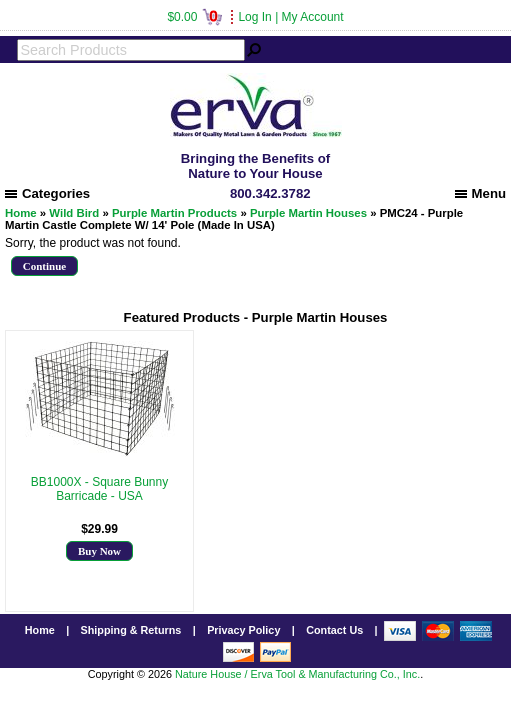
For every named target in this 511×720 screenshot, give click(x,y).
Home (21, 213)
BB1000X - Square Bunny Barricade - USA (99, 489)
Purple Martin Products (174, 213)
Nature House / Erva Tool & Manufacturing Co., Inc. (297, 674)
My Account (313, 17)
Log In (254, 17)
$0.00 (194, 17)
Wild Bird (74, 213)
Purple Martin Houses (308, 213)
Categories (47, 193)
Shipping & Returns (131, 630)
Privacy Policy (243, 630)
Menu (480, 193)
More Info (99, 510)
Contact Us (334, 630)
